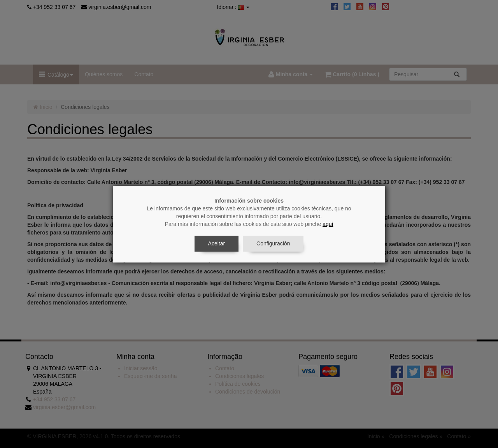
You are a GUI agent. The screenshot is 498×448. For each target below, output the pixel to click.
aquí (328, 224)
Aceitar (217, 243)
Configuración (273, 243)
